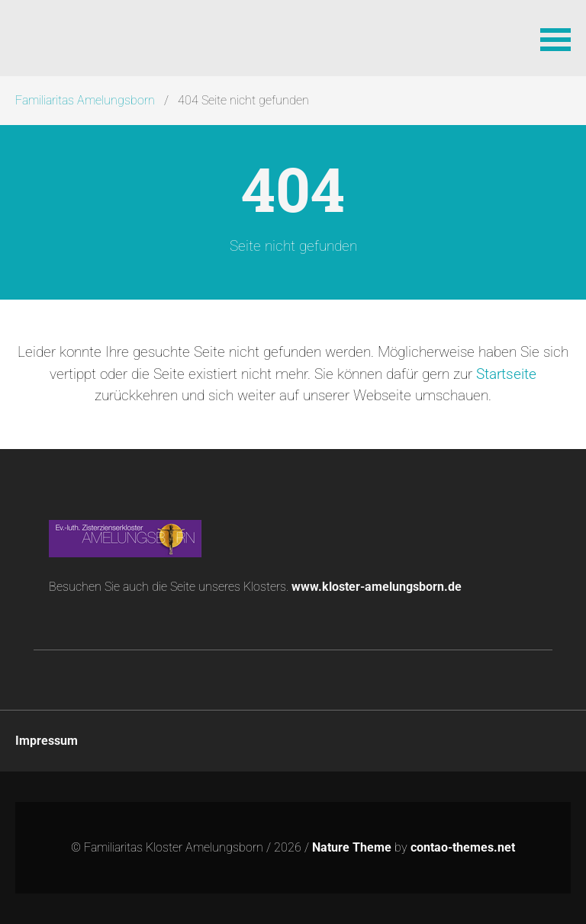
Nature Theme (352, 847)
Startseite (506, 374)
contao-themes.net (463, 847)
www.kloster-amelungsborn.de (377, 587)
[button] (555, 38)
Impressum (47, 741)
